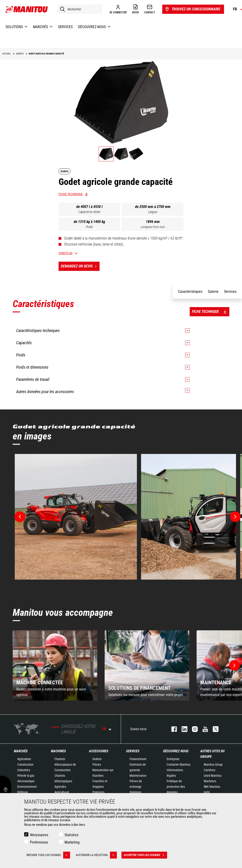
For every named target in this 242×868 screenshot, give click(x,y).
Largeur (153, 212)
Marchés (21, 751)
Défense (23, 792)
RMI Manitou (212, 787)
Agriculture (24, 759)
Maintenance (138, 776)
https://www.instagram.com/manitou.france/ (193, 729)
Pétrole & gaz (26, 776)
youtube (203, 729)
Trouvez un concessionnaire (192, 9)
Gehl (207, 792)
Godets (97, 759)
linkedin (182, 729)
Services (133, 751)
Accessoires (99, 751)
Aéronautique (26, 781)
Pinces (97, 764)
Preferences (39, 842)
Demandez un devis (80, 266)
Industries (24, 770)
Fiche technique (71, 194)
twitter (213, 729)
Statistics (71, 835)
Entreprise (173, 759)
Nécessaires (39, 835)
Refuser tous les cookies (48, 855)
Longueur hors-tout (153, 227)
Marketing (72, 842)
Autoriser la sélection (96, 855)
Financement (138, 759)
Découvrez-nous (176, 751)
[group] (55, 665)
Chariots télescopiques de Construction (65, 764)
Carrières (210, 770)
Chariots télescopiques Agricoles (63, 781)
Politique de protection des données (176, 787)
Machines (58, 751)
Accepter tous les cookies (145, 855)
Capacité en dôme (89, 212)
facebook (172, 729)
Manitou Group (213, 764)
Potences (98, 792)
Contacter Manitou (179, 764)
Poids (89, 227)
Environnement (27, 787)
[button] (234, 665)
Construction (25, 764)
